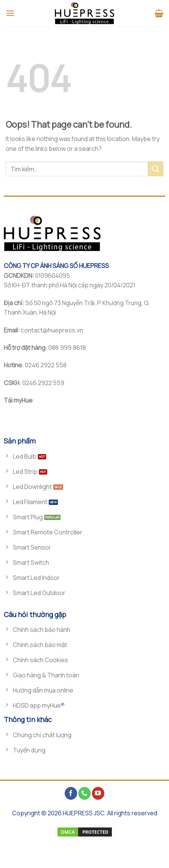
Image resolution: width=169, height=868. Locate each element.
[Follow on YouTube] (98, 793)
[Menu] (10, 13)
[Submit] (156, 169)
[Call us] (84, 793)
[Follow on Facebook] (71, 793)
